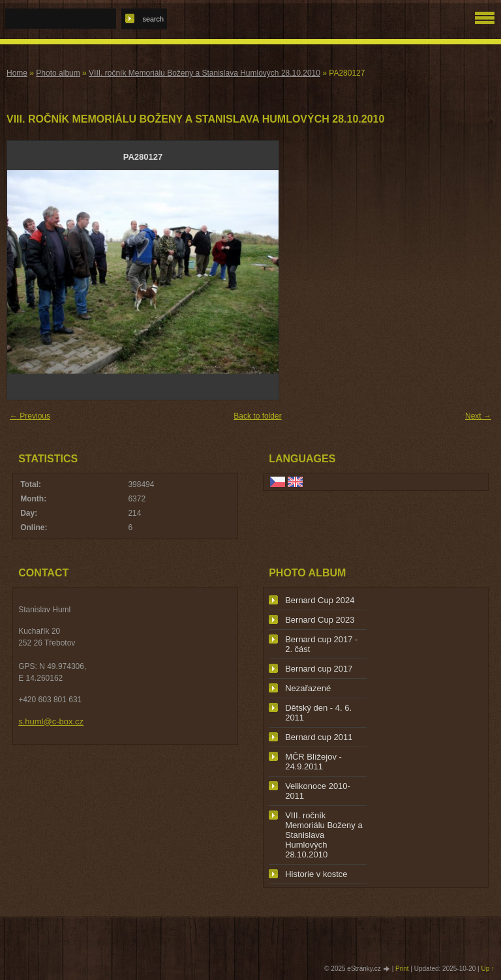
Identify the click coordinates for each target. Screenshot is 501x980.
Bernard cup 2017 (319, 669)
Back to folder (257, 416)
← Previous (30, 416)
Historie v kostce (316, 874)
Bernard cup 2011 (319, 737)
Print (402, 969)
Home (17, 73)
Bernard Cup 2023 (320, 620)
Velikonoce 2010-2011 (318, 791)
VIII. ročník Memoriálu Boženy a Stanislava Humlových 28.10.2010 (205, 73)
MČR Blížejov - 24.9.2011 (313, 762)
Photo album (58, 73)
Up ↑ (488, 969)
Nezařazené (308, 688)
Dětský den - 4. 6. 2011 (318, 713)
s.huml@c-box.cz (51, 721)
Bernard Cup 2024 (320, 600)
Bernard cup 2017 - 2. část (321, 644)
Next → (478, 416)
